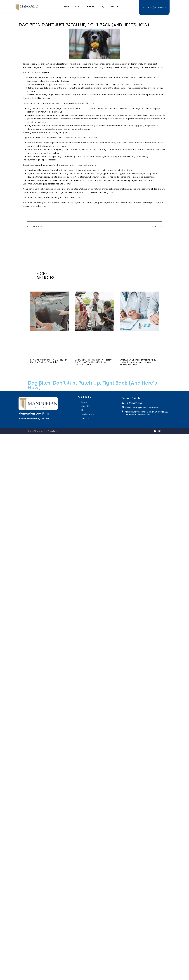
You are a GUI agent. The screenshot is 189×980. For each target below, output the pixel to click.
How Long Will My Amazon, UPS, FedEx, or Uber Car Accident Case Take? (48, 361)
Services (90, 6)
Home (66, 6)
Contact (114, 6)
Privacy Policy (53, 431)
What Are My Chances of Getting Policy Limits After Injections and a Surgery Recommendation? (138, 362)
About (77, 6)
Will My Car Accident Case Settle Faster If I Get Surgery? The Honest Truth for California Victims (94, 362)
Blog (102, 6)
